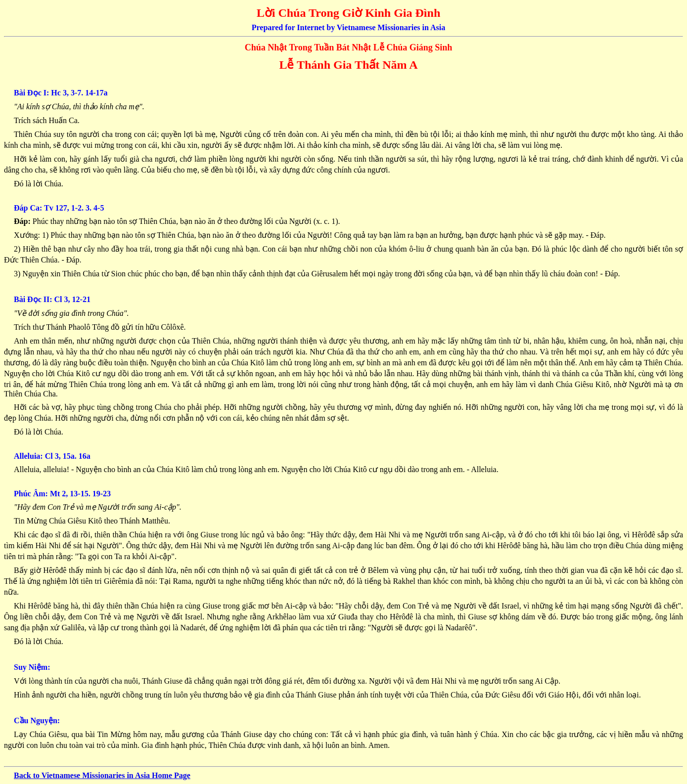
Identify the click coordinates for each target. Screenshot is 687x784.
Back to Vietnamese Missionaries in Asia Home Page (102, 775)
